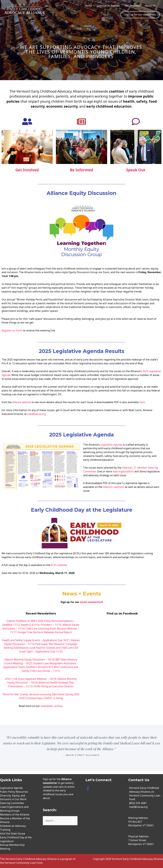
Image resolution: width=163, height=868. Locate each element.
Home (88, 6)
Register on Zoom (12, 330)
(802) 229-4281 (138, 803)
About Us (150, 6)
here (143, 402)
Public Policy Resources (14, 792)
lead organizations (124, 471)
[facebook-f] (89, 788)
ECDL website (59, 565)
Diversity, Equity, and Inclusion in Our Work (13, 797)
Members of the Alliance (15, 815)
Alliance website (22, 402)
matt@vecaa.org (37, 414)
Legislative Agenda (108, 6)
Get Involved (132, 6)
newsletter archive (51, 706)
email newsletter (91, 602)
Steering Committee (12, 803)
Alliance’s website (114, 487)
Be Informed (81, 170)
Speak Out (136, 170)
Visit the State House (13, 834)
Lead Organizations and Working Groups (14, 809)
